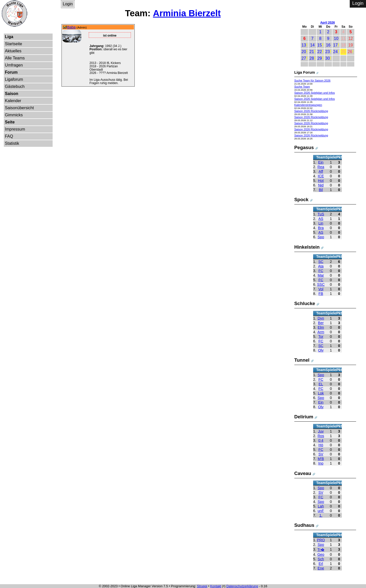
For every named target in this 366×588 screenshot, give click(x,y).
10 (336, 38)
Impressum (15, 129)
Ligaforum (14, 79)
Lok (321, 393)
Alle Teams (15, 58)
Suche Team (302, 87)
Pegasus (304, 147)
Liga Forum (305, 72)
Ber (321, 323)
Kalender (13, 101)
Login (68, 4)
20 (304, 52)
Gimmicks (14, 115)
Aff (321, 171)
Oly (321, 350)
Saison (11, 94)
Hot (321, 181)
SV (321, 454)
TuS (321, 214)
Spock (301, 200)
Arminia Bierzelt (187, 13)
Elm (321, 327)
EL (321, 384)
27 (304, 58)
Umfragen (14, 65)
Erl (321, 564)
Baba (71, 27)
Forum (11, 72)
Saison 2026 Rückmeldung (311, 111)
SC (321, 262)
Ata (321, 266)
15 (320, 45)
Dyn (321, 318)
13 (304, 45)
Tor (321, 337)
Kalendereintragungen (308, 105)
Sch (321, 559)
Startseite (13, 44)
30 (328, 58)
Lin (321, 223)
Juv (321, 431)
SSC (321, 284)
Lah (321, 506)
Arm (321, 332)
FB (321, 294)
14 (312, 45)
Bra (321, 228)
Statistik (12, 143)
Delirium (304, 417)
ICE (321, 176)
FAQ (9, 136)
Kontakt (216, 586)
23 (328, 52)
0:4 (321, 440)
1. (321, 515)
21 (312, 52)
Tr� (321, 550)
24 (335, 52)
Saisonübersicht (19, 108)
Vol (321, 289)
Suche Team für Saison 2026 (312, 81)
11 (343, 38)
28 (312, 58)
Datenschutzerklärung (242, 586)
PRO (321, 540)
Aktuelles (13, 51)
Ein (321, 162)
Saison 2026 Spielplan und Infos (315, 93)
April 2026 (327, 23)
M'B (321, 459)
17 (335, 45)
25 (343, 52)
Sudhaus (304, 525)
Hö (321, 445)
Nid (321, 185)
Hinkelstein (307, 247)
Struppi (202, 586)
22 (320, 52)
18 (343, 45)
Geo (321, 554)
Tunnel (302, 360)
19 (350, 45)
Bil (321, 190)
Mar (321, 275)
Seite (10, 122)
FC (321, 271)
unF (321, 511)
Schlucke (305, 303)
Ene (321, 568)
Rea (321, 167)
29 (320, 58)
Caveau (303, 473)
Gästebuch (15, 86)
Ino (321, 463)
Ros (321, 436)
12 (350, 38)
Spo (321, 237)
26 (350, 52)
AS (321, 219)
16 (328, 45)
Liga (9, 37)
